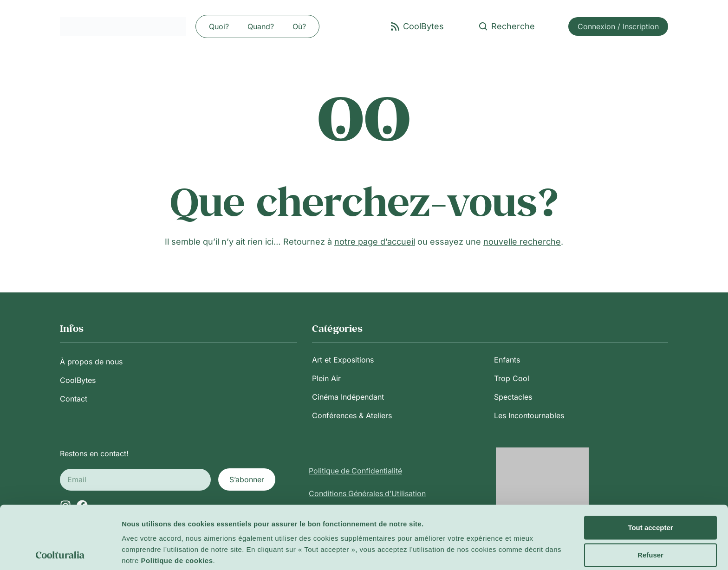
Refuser (650, 520)
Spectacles (513, 397)
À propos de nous (91, 362)
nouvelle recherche (522, 242)
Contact (74, 399)
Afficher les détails (153, 552)
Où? (299, 26)
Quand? (261, 26)
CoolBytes (78, 380)
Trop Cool (512, 378)
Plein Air (326, 378)
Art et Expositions (343, 360)
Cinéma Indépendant (348, 397)
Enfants (507, 360)
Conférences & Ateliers (352, 415)
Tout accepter (650, 493)
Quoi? (219, 26)
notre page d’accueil (375, 242)
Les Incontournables (529, 415)
